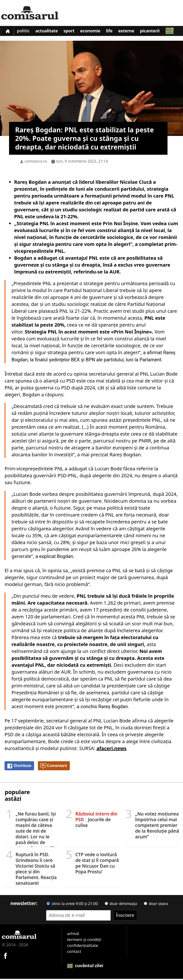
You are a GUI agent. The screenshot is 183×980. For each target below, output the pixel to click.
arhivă (73, 935)
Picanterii (158, 32)
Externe (133, 32)
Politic (25, 32)
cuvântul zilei (85, 967)
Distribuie (19, 767)
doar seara (156, 905)
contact (74, 953)
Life (115, 32)
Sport (72, 32)
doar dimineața (121, 905)
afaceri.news (112, 749)
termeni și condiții (84, 941)
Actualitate (49, 32)
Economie (95, 32)
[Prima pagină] (8, 32)
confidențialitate (83, 947)
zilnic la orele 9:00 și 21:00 (72, 905)
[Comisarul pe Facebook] (5, 956)
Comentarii (54, 767)
